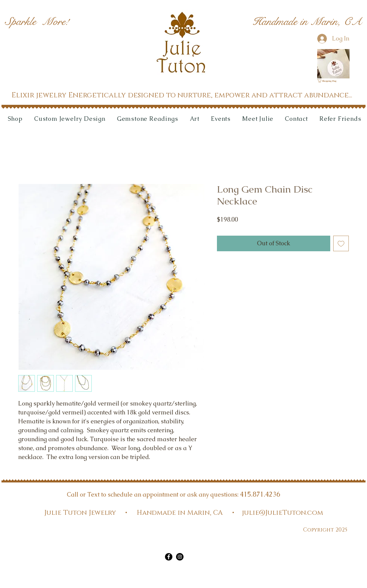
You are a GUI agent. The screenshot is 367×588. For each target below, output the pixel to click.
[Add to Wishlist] (341, 243)
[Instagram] (180, 557)
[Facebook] (169, 557)
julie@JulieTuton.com (282, 513)
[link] (329, 81)
